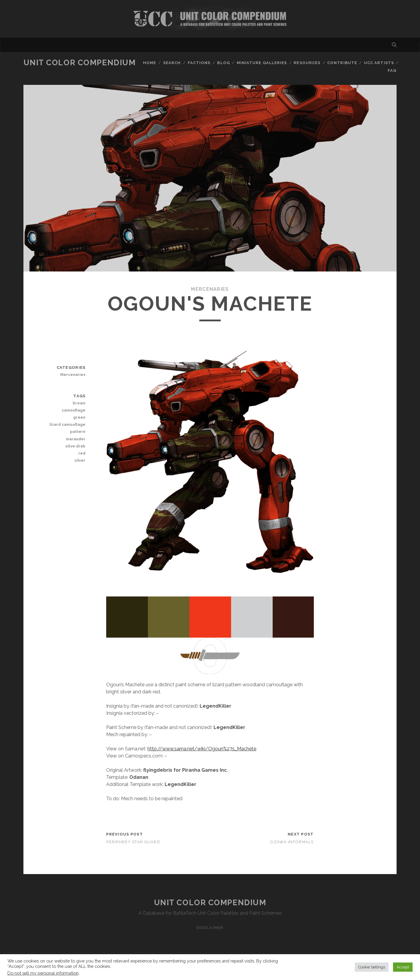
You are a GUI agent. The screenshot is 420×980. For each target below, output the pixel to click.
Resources (307, 63)
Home (149, 63)
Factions (199, 63)
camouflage (74, 410)
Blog (223, 63)
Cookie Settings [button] (372, 967)
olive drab (75, 446)
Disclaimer (210, 928)
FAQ (392, 70)
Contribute (342, 63)
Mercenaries (210, 289)
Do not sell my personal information (43, 973)
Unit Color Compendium (80, 63)
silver (80, 460)
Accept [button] (403, 967)
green (79, 417)
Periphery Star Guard (133, 842)
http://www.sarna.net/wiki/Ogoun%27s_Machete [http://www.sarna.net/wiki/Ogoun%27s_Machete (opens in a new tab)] (202, 749)
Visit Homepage (210, 19)
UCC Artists (379, 63)
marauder (76, 439)
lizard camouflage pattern (67, 428)
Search (172, 63)
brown (79, 403)
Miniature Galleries (262, 63)
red (82, 453)
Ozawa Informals (292, 842)
